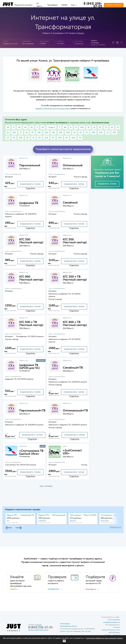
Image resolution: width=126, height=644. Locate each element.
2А (8, 127)
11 (94, 127)
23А (101, 133)
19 (32, 133)
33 (53, 138)
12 (100, 127)
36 (80, 138)
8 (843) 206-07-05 (93, 5)
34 (67, 138)
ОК (64, 641)
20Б (61, 133)
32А (46, 138)
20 (75, 133)
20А (46, 133)
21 (81, 133)
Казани (81, 33)
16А (14, 133)
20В (68, 133)
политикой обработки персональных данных (104, 638)
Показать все (115, 527)
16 (8, 133)
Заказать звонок (114, 5)
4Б (32, 127)
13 (106, 127)
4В (19, 127)
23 (108, 133)
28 (14, 138)
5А (43, 127)
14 (112, 127)
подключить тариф (30, 184)
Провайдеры (52, 5)
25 (8, 138)
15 (118, 127)
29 (27, 138)
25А (114, 133)
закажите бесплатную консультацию (53, 109)
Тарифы (64, 5)
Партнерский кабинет (69, 626)
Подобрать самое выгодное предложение (63, 149)
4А (25, 127)
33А (60, 138)
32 (39, 138)
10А (82, 127)
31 (33, 138)
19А (39, 133)
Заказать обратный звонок (38, 630)
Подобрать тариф (107, 184)
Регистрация (65, 624)
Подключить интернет (24, 5)
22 (87, 133)
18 (27, 133)
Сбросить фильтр (98, 45)
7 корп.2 (51, 127)
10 (88, 127)
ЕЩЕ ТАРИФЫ (46, 486)
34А (73, 138)
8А (65, 127)
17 (21, 133)
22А (93, 133)
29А (21, 138)
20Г (53, 133)
